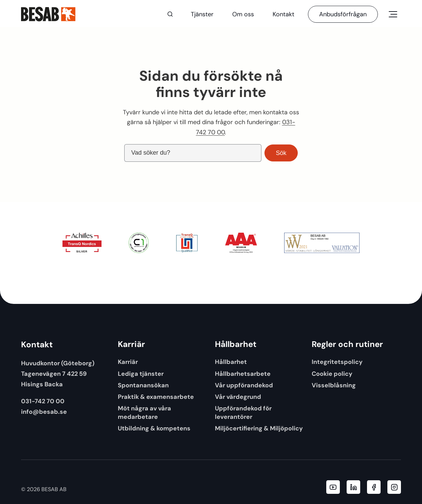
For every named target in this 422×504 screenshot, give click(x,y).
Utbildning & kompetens (154, 428)
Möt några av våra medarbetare (144, 412)
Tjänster (202, 14)
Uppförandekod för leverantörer (243, 412)
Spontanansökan (143, 385)
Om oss (243, 14)
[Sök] (170, 14)
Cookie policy (332, 374)
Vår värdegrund (238, 397)
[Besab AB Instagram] (394, 487)
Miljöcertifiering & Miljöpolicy (259, 428)
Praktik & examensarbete (156, 397)
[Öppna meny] (393, 14)
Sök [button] (281, 153)
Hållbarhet (231, 362)
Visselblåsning (334, 385)
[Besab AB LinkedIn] (353, 487)
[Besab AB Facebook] (374, 487)
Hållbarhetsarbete (243, 374)
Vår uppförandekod (244, 385)
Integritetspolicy (337, 362)
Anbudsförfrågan (343, 14)
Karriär (128, 362)
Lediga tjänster (141, 374)
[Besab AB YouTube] (333, 487)
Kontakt (283, 14)
